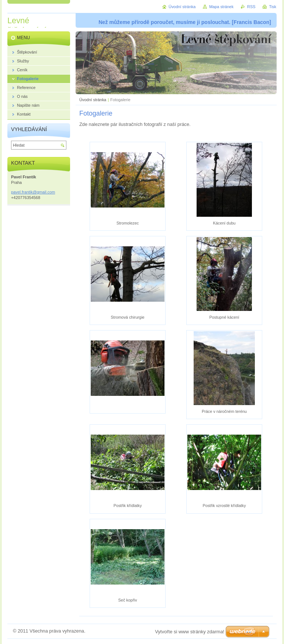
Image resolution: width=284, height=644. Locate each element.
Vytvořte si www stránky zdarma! (190, 632)
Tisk (273, 7)
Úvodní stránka (93, 100)
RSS (251, 7)
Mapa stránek (221, 7)
